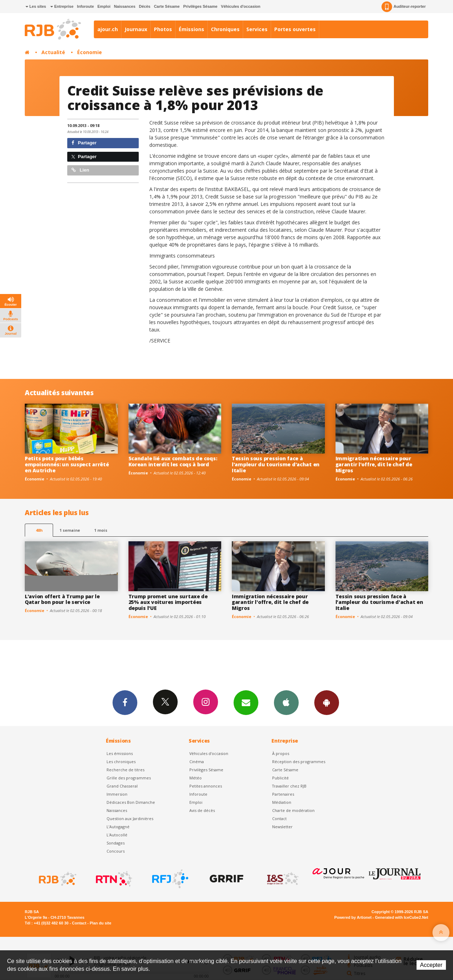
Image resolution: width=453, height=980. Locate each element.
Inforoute (86, 6)
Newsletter (282, 827)
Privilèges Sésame (200, 6)
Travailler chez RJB (289, 786)
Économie (90, 52)
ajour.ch (108, 29)
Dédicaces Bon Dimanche (131, 802)
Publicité (280, 778)
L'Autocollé (117, 835)
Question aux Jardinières (130, 818)
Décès (145, 6)
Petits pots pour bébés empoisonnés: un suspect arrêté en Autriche (67, 464)
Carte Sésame (167, 6)
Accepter (431, 965)
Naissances (125, 6)
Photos (163, 29)
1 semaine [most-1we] (70, 530)
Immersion (117, 794)
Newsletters (246, 702)
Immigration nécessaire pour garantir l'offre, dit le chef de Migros (374, 464)
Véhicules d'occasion (240, 6)
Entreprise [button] (62, 6)
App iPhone (286, 702)
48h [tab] (39, 530)
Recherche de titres (125, 770)
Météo (196, 778)
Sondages (116, 843)
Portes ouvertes (295, 29)
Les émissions (120, 753)
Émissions (191, 29)
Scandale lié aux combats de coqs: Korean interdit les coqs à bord (173, 461)
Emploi (104, 6)
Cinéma (197, 762)
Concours (116, 851)
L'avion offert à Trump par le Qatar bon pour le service (62, 599)
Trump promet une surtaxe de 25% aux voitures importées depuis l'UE (168, 602)
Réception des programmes (299, 762)
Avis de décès (202, 810)
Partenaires (283, 794)
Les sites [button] (36, 6)
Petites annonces (206, 786)
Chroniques (225, 29)
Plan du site (100, 923)
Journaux (136, 29)
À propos (281, 753)
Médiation (282, 802)
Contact (279, 818)
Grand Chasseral (122, 786)
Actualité (53, 52)
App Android (327, 702)
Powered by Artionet (353, 917)
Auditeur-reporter (404, 7)
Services (257, 29)
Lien (80, 170)
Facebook (125, 702)
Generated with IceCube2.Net (402, 917)
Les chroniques (121, 762)
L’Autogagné (118, 827)
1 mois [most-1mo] (101, 530)
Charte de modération (293, 810)
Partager (84, 143)
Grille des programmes (129, 778)
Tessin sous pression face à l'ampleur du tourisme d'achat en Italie (276, 464)
